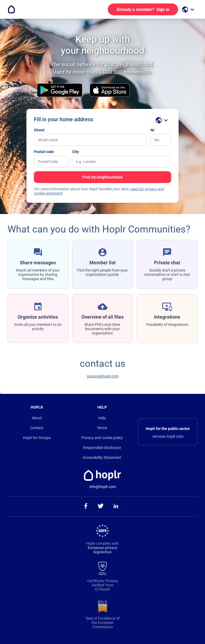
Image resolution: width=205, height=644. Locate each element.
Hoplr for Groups (37, 438)
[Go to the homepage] (11, 9)
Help (102, 418)
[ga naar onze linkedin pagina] (116, 506)
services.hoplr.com (168, 436)
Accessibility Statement (102, 458)
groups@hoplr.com (103, 376)
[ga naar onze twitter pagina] (101, 506)
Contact (37, 428)
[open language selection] (189, 9)
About (37, 418)
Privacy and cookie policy (102, 438)
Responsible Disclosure (102, 448)
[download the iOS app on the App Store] (110, 91)
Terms (102, 428)
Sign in (143, 9)
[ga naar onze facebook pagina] (86, 506)
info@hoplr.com (103, 487)
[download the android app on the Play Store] (60, 91)
